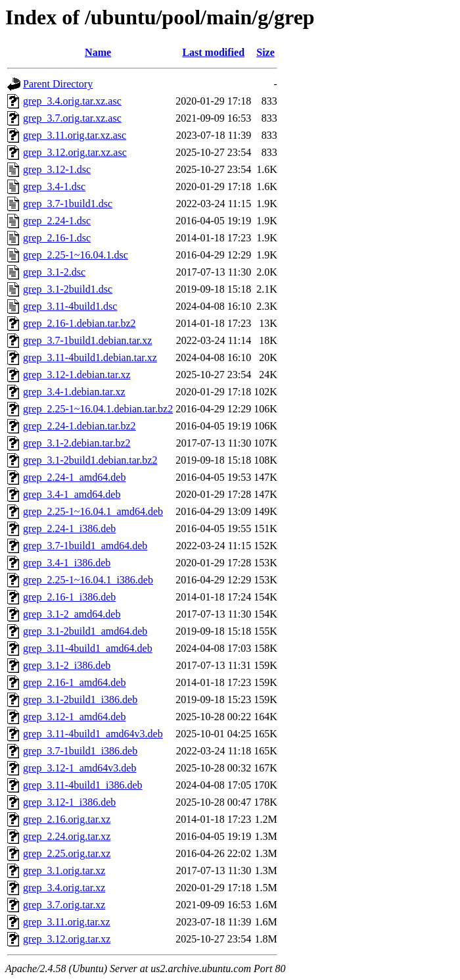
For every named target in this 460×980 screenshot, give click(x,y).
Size (265, 52)
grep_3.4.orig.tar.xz (64, 888)
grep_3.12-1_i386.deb (69, 802)
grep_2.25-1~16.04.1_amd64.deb (93, 511)
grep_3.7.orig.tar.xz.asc (72, 118)
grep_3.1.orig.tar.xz (64, 870)
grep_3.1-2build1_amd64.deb (85, 631)
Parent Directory (58, 84)
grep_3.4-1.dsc (54, 186)
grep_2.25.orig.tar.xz (67, 853)
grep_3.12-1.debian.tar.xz (77, 375)
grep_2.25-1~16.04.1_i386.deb (88, 580)
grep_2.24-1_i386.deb (69, 528)
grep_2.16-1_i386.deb (69, 597)
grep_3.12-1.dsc (57, 169)
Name (98, 52)
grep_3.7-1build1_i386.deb (80, 751)
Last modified (213, 52)
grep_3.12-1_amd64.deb (74, 717)
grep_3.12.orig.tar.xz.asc (75, 152)
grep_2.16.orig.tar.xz (67, 819)
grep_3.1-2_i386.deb (67, 665)
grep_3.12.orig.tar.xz (67, 939)
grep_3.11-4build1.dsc (70, 306)
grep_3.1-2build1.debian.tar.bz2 (90, 460)
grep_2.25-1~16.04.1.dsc (76, 255)
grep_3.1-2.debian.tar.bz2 (77, 443)
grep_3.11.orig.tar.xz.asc (75, 135)
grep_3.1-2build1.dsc (68, 289)
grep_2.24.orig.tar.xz (67, 836)
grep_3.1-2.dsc (54, 272)
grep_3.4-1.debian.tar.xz (74, 392)
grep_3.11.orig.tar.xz (67, 922)
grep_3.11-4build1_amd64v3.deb (93, 734)
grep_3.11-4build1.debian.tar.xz (90, 357)
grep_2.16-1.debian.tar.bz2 (80, 323)
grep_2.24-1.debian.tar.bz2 (80, 426)
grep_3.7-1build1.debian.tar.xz (87, 340)
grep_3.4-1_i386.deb (67, 563)
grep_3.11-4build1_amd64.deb (88, 648)
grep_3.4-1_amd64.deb (72, 494)
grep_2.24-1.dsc (57, 221)
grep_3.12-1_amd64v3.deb (80, 768)
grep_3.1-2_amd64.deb (72, 614)
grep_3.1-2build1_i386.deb (80, 699)
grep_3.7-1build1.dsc (68, 204)
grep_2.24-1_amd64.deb (74, 477)
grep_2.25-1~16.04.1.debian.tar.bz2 (98, 409)
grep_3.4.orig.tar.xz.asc (72, 101)
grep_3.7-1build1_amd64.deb (85, 546)
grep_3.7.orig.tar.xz (64, 905)
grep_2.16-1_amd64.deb (74, 682)
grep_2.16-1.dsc (57, 238)
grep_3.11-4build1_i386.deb (83, 785)
